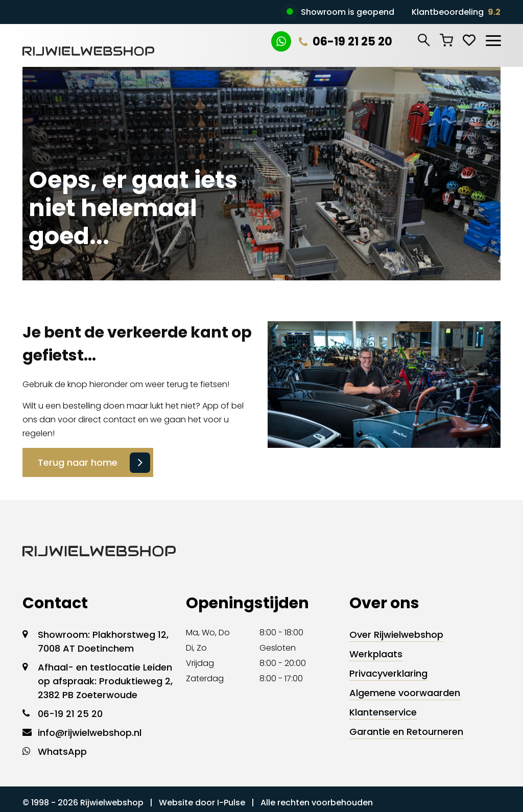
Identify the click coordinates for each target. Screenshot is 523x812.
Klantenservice (383, 712)
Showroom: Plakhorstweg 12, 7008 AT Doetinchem (103, 641)
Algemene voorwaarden (405, 693)
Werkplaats (376, 654)
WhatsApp (62, 751)
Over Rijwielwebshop (396, 635)
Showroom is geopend (348, 12)
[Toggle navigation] (493, 39)
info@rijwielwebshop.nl (90, 733)
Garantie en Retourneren (406, 732)
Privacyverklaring (388, 673)
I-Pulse (231, 803)
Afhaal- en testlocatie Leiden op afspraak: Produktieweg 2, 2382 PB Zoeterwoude (105, 681)
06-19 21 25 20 (346, 42)
